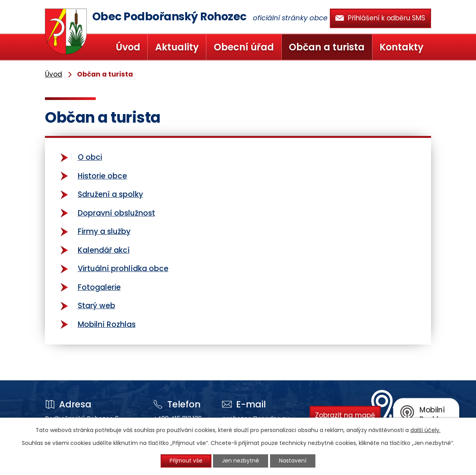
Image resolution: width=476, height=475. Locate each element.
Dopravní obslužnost (116, 213)
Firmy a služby (104, 231)
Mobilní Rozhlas (107, 324)
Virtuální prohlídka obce (123, 269)
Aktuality (177, 47)
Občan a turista (327, 47)
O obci (90, 157)
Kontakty (402, 47)
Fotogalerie (99, 287)
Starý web (97, 306)
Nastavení (294, 461)
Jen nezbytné (241, 461)
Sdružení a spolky (110, 194)
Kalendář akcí (104, 250)
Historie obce (102, 176)
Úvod (128, 47)
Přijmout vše (186, 461)
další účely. (425, 430)
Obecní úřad (244, 47)
